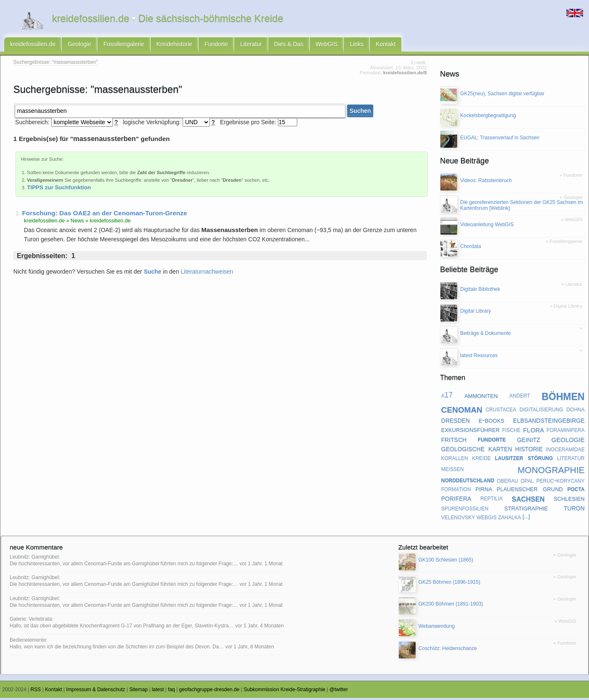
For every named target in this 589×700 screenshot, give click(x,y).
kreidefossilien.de (33, 45)
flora (534, 431)
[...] (526, 519)
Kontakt (386, 45)
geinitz (528, 441)
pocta (576, 491)
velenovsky (458, 519)
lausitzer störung (524, 460)
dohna (575, 411)
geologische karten (477, 450)
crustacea (501, 411)
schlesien (569, 500)
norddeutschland (468, 482)
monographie (551, 470)
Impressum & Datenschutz (96, 692)
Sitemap (139, 692)
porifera (456, 500)
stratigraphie (526, 510)
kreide (481, 460)
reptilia (491, 500)
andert (520, 397)
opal (527, 482)
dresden (455, 422)
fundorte (492, 441)
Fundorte (216, 45)
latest (158, 692)
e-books (491, 422)
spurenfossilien (465, 510)
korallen (455, 460)
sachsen (528, 500)
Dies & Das (289, 45)
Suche (152, 274)
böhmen (563, 397)
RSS (36, 692)
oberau (508, 482)
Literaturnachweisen (207, 274)
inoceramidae (565, 451)
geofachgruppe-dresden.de (209, 692)
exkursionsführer (470, 431)
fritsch (454, 441)
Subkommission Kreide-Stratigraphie (284, 692)
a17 (447, 397)
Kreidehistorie (175, 45)
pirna (484, 490)
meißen (453, 470)
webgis (487, 519)
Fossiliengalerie (124, 45)
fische (511, 431)
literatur (571, 460)
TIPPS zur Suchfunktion (59, 189)
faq (171, 692)
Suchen (360, 113)
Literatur (251, 45)
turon (574, 509)
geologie (568, 441)
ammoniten (481, 397)
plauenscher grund (530, 490)
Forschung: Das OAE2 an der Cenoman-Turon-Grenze (104, 215)
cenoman (462, 411)
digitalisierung (542, 411)
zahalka (509, 519)
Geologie (79, 45)
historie (529, 450)
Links (357, 45)
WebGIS (327, 45)
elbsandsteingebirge (549, 422)
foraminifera (566, 431)
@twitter (339, 692)
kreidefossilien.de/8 (405, 75)
